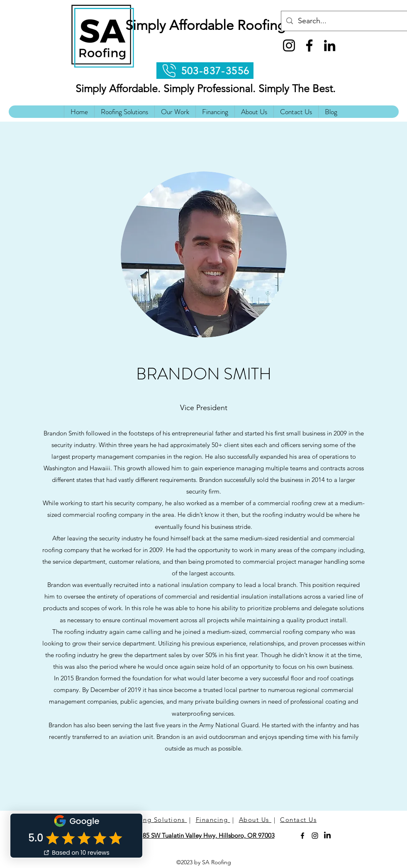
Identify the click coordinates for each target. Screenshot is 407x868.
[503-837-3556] (205, 71)
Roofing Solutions (156, 820)
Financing (213, 820)
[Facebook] (309, 45)
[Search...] (344, 21)
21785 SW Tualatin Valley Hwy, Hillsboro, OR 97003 (204, 835)
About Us (255, 820)
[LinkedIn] (330, 45)
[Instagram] (289, 45)
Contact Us (298, 820)
